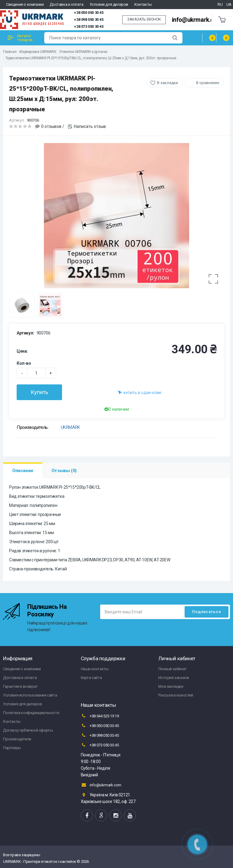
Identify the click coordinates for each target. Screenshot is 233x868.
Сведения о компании (25, 4)
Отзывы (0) (64, 471)
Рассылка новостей (176, 695)
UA (229, 4)
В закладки (167, 83)
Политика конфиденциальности (31, 713)
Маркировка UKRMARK (38, 52)
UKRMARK (71, 427)
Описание (23, 471)
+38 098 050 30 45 (89, 20)
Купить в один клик (140, 392)
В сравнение (208, 83)
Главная (10, 52)
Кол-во (24, 363)
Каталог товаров (20, 38)
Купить (39, 392)
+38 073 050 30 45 (89, 27)
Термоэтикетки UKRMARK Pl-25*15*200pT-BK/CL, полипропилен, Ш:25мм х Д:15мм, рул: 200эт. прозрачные (91, 58)
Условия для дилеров (109, 4)
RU (220, 4)
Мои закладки (171, 686)
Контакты (143, 4)
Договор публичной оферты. (28, 730)
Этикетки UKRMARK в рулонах (83, 52)
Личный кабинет (172, 669)
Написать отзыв (90, 126)
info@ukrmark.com (197, 20)
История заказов (174, 678)
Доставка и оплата (66, 4)
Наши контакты (95, 669)
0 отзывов (51, 126)
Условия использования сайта (30, 695)
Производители (17, 739)
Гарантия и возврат (20, 686)
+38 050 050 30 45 (89, 13)
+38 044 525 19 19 (100, 716)
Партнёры (12, 748)
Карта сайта (91, 678)
